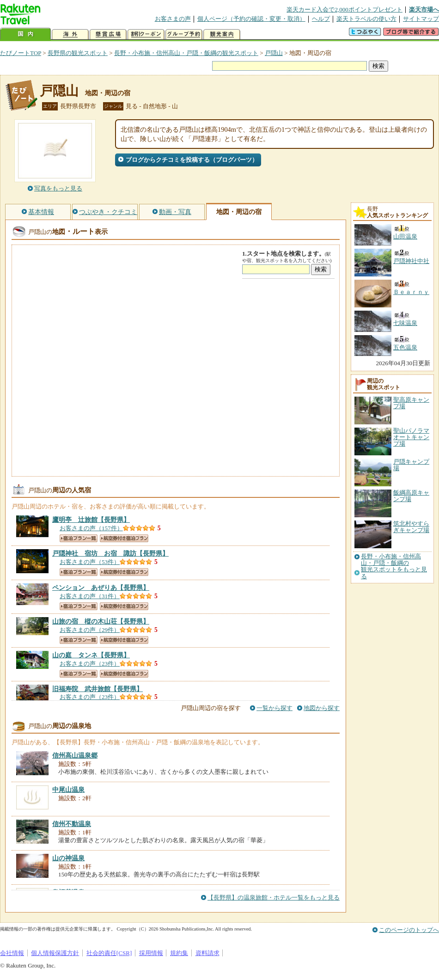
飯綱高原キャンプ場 (411, 496)
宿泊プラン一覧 (79, 538)
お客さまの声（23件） (90, 664)
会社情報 (12, 953)
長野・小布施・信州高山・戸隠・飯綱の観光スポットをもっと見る (394, 567)
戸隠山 (274, 53)
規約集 (179, 953)
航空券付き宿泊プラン (124, 538)
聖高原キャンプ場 (411, 403)
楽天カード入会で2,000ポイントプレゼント (344, 9)
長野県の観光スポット (78, 53)
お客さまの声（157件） (91, 528)
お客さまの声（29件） (90, 630)
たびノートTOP (21, 53)
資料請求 (207, 953)
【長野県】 (91, 520)
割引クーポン (146, 34)
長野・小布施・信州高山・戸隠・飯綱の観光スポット (186, 53)
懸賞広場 (108, 34)
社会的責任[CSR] (109, 953)
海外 (70, 34)
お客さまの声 (173, 19)
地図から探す (322, 708)
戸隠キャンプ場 (411, 465)
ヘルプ (321, 19)
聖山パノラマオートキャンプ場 (411, 437)
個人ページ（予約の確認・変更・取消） (251, 19)
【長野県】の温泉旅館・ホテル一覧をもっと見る (274, 897)
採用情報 (151, 953)
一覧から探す (274, 708)
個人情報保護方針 (55, 953)
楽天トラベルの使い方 (366, 19)
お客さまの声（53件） (90, 562)
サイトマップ (421, 19)
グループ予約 (184, 34)
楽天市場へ (424, 9)
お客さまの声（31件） (90, 596)
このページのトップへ (409, 930)
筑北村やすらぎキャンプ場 (411, 527)
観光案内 (222, 34)
